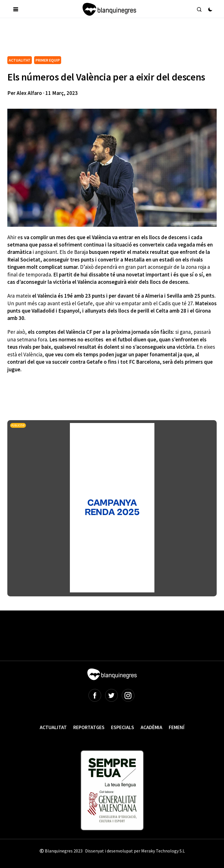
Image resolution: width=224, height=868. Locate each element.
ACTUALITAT (20, 60)
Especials (123, 727)
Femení (177, 727)
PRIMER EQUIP (48, 60)
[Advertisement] (110, 39)
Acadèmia (151, 727)
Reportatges (89, 727)
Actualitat (53, 727)
